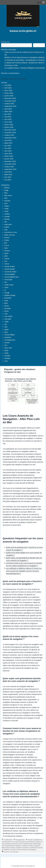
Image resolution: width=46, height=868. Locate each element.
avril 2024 (8, 151)
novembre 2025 (10, 101)
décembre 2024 (10, 130)
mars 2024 (8, 153)
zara (6, 361)
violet (6, 350)
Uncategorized (10, 340)
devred (7, 219)
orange (7, 293)
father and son (10, 235)
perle (6, 301)
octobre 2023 (9, 167)
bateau (7, 188)
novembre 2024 (10, 132)
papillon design (10, 295)
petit (6, 303)
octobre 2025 (9, 104)
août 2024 (8, 140)
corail (6, 211)
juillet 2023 (8, 174)
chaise (7, 206)
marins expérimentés (25, 844)
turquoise (8, 337)
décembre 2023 (10, 161)
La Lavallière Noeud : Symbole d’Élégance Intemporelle (25, 68)
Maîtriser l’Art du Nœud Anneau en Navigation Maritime (25, 57)
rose (6, 314)
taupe (6, 329)
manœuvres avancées (11, 844)
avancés (30, 840)
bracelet (7, 201)
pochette (8, 308)
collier (7, 209)
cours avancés (16, 842)
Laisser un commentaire (11, 852)
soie (6, 327)
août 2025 (8, 109)
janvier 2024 (9, 159)
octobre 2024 (9, 135)
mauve (7, 258)
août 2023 (8, 172)
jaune (6, 253)
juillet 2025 (8, 111)
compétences (38, 840)
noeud (7, 264)
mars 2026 (8, 90)
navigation (18, 846)
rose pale (8, 319)
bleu (6, 193)
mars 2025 (8, 122)
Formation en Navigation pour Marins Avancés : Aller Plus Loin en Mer (20, 380)
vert (6, 345)
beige (6, 190)
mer (6, 261)
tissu (6, 332)
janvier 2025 (9, 127)
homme (7, 251)
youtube (7, 356)
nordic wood (9, 285)
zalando (7, 358)
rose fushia (8, 316)
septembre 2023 (10, 169)
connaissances (6, 842)
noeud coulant (10, 266)
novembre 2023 (10, 164)
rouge (6, 322)
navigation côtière (27, 846)
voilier (7, 353)
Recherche (39, 45)
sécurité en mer (15, 850)
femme (7, 237)
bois (6, 198)
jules (6, 256)
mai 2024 (8, 148)
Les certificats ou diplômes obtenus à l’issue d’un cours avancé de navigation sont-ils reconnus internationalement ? (24, 571)
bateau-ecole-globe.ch (23, 31)
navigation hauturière (22, 848)
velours (7, 343)
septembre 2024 (10, 138)
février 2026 (9, 93)
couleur (7, 214)
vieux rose (8, 348)
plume (7, 306)
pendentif (8, 298)
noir (6, 282)
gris (6, 243)
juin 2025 (8, 114)
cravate (7, 216)
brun (6, 203)
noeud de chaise (10, 272)
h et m (7, 245)
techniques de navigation (28, 850)
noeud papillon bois (11, 277)
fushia (7, 240)
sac (6, 324)
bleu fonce (8, 195)
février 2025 (9, 125)
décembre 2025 (10, 98)
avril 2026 (8, 88)
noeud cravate (10, 269)
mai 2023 (8, 180)
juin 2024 (8, 146)
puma (6, 311)
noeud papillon (10, 274)
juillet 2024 (8, 143)
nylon (6, 287)
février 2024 (9, 156)
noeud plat (8, 280)
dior (6, 222)
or (5, 290)
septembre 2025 (10, 106)
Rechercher (5, 42)
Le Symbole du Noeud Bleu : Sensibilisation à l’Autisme (25, 60)
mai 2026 (8, 85)
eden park (8, 224)
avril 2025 (8, 119)
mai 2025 (8, 117)
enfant (7, 227)
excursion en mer (11, 232)
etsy (6, 230)
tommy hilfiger (9, 335)
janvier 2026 (9, 96)
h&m (6, 248)
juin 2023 (8, 177)
